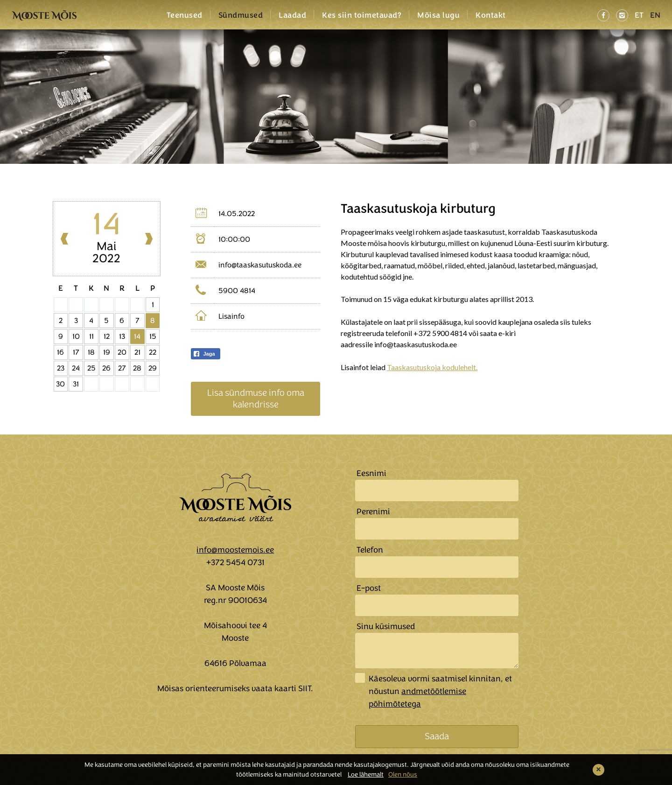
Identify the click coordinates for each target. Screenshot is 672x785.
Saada (437, 736)
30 (60, 384)
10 (76, 336)
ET (639, 15)
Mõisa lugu (438, 15)
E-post (369, 588)
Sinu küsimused (386, 626)
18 (91, 352)
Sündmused (241, 15)
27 (122, 368)
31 (76, 384)
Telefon (370, 550)
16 (60, 352)
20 (122, 352)
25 (91, 368)
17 (76, 352)
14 (137, 336)
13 (122, 336)
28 (137, 368)
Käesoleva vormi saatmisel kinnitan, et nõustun (440, 691)
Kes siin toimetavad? (362, 15)
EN (655, 15)
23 (61, 368)
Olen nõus (403, 774)
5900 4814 (237, 291)
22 (153, 352)
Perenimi (373, 512)
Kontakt (491, 15)
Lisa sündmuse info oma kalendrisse (256, 398)
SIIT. (306, 688)
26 (106, 368)
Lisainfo (231, 316)
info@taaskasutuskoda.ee (260, 265)
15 (153, 336)
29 (153, 368)
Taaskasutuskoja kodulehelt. (432, 367)
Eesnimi (371, 473)
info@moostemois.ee (235, 550)
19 (107, 352)
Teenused (185, 15)
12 (107, 336)
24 (76, 368)
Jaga (204, 354)
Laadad (292, 15)
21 (137, 352)
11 (91, 336)
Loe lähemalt (366, 774)
